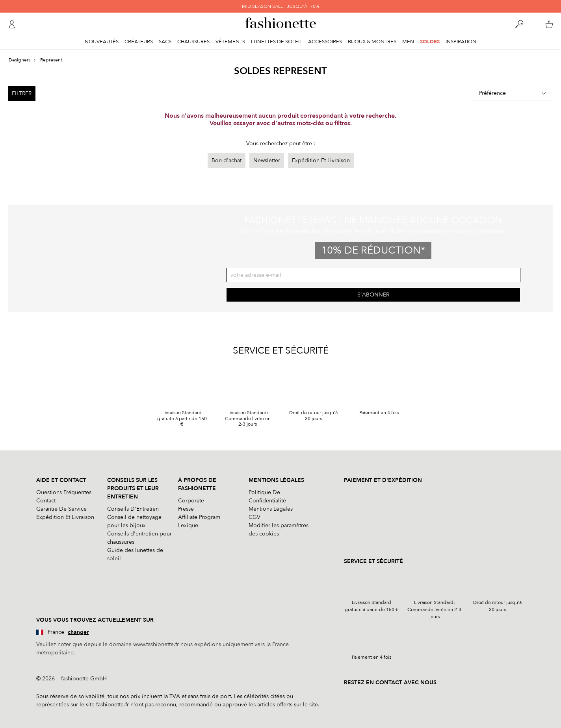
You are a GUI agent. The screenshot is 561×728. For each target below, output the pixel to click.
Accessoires (325, 42)
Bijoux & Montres (372, 42)
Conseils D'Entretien (133, 509)
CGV (254, 517)
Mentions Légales (271, 509)
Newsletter (267, 160)
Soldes (430, 42)
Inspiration (461, 42)
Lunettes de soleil (277, 42)
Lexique (188, 525)
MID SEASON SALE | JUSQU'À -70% (281, 6)
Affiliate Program (199, 517)
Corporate (191, 501)
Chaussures (193, 42)
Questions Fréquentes (64, 492)
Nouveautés (102, 42)
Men (408, 42)
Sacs (165, 42)
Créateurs (139, 42)
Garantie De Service (61, 509)
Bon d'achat (227, 160)
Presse (186, 509)
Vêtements (230, 42)
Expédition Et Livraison (321, 160)
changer (78, 632)
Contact (46, 501)
